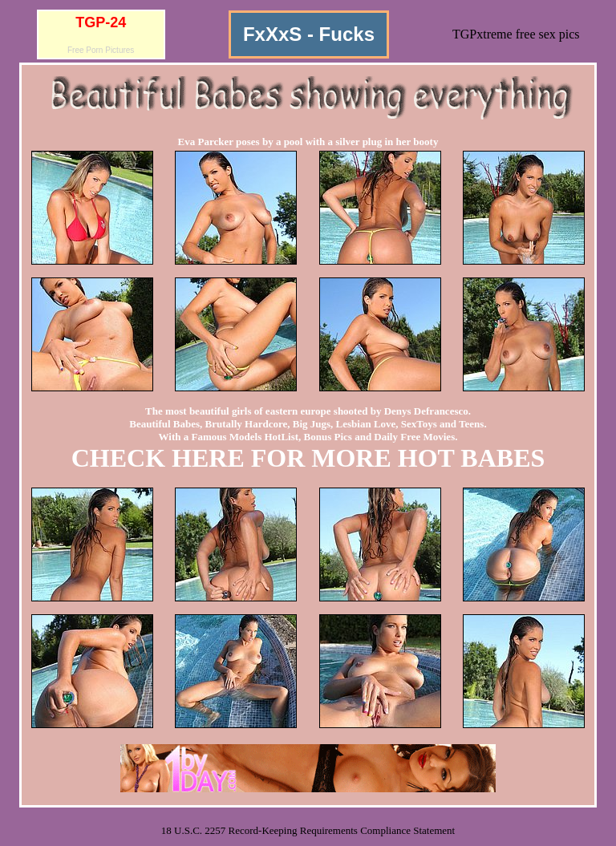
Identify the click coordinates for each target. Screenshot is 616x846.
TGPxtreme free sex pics (516, 34)
